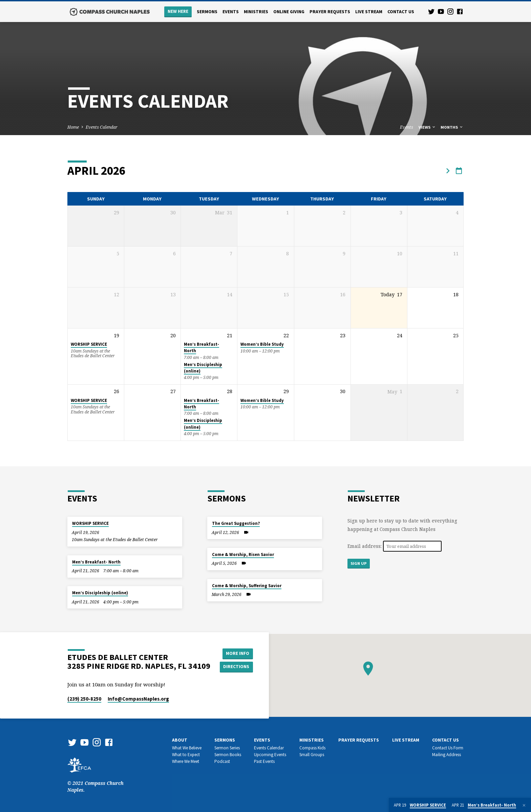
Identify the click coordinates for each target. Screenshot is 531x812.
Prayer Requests (330, 12)
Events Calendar (102, 127)
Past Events (264, 761)
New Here (178, 11)
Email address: (365, 546)
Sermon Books (228, 755)
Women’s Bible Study (262, 344)
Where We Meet (186, 761)
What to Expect (186, 755)
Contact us (401, 12)
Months (452, 127)
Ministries (256, 12)
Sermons (207, 12)
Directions (237, 667)
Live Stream (369, 12)
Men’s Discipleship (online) (100, 593)
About (180, 740)
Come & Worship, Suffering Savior (247, 586)
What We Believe (187, 748)
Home (73, 127)
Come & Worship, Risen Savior (243, 554)
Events (231, 12)
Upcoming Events (270, 755)
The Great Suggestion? (236, 523)
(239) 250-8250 (84, 699)
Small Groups (312, 755)
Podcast (222, 761)
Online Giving (289, 12)
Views (427, 127)
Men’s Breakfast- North (96, 562)
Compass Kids (312, 748)
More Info (237, 653)
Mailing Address (447, 755)
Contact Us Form (448, 748)
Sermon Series (227, 748)
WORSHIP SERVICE (89, 344)
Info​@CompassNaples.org (138, 699)
